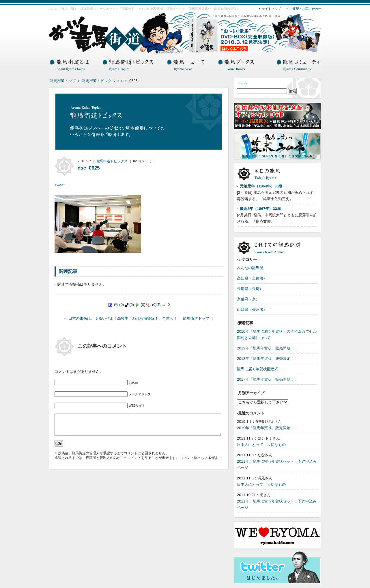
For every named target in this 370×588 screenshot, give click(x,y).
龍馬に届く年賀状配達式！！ (261, 369)
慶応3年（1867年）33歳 (260, 209)
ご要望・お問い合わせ (305, 9)
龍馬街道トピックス (99, 81)
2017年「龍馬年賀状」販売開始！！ (267, 379)
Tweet (60, 185)
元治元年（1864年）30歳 (261, 186)
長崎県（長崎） (250, 289)
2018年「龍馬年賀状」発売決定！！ (267, 359)
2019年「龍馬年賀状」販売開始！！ (267, 348)
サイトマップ (271, 9)
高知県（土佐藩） (252, 278)
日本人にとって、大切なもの (261, 445)
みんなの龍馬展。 (252, 268)
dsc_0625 (89, 168)
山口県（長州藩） (252, 309)
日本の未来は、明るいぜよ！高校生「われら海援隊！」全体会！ (123, 318)
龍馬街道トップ (63, 81)
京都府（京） (248, 299)
